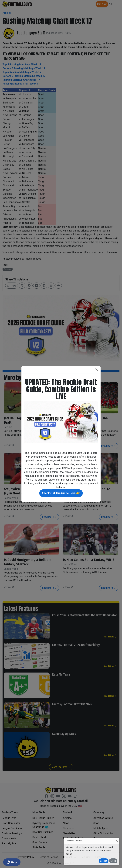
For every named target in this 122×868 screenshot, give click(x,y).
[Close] (117, 841)
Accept (104, 861)
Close (113, 861)
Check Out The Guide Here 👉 (61, 493)
